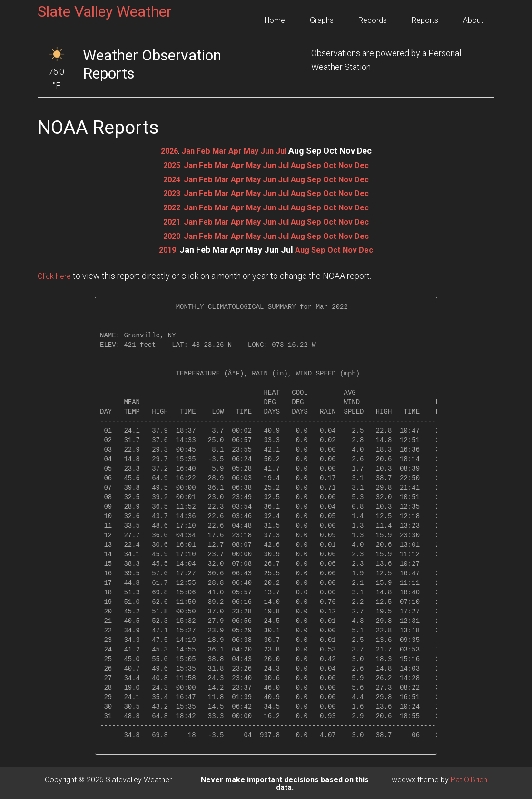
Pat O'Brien (469, 778)
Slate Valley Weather (105, 11)
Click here (56, 274)
